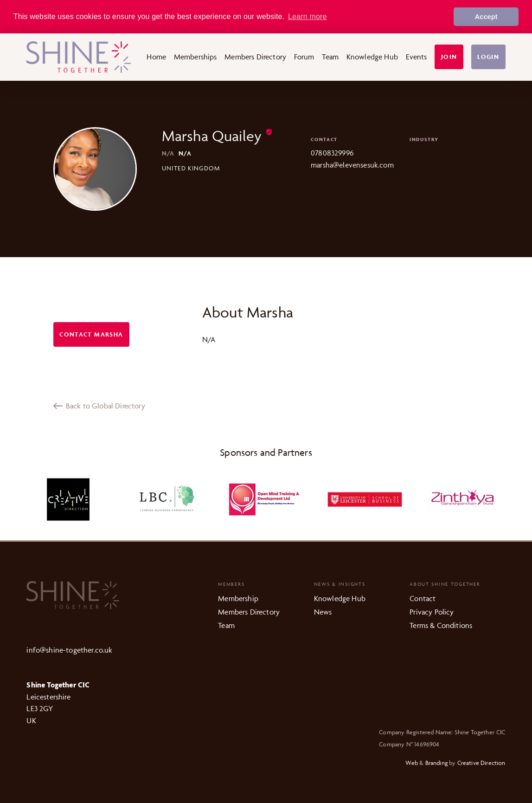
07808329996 (332, 153)
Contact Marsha (91, 334)
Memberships (195, 57)
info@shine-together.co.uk (69, 650)
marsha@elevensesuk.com (352, 165)
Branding (436, 763)
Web (412, 763)
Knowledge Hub (372, 57)
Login (488, 57)
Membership (238, 598)
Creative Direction (481, 763)
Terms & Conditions (441, 625)
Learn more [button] (308, 16)
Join (449, 57)
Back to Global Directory (99, 406)
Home (156, 57)
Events (417, 57)
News (323, 612)
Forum (304, 57)
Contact (423, 598)
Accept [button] (486, 17)
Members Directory (255, 57)
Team (330, 57)
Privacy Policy (432, 612)
